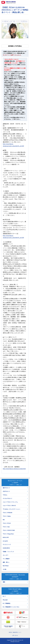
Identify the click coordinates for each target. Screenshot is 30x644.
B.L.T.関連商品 (7, 603)
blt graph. (5, 600)
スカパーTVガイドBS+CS (9, 506)
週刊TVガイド (6, 488)
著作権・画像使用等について (15, 632)
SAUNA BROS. (7, 548)
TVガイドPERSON (7, 513)
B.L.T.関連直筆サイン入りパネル (11, 607)
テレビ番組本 (6, 559)
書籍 (4, 582)
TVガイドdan (6, 527)
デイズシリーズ (7, 545)
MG (4, 520)
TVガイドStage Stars (8, 534)
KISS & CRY (6, 537)
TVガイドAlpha (7, 516)
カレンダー (6, 555)
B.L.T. (4, 596)
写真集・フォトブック (8, 552)
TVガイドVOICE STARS (9, 530)
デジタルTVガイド (7, 498)
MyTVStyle (6, 566)
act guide (5, 541)
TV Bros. (5, 495)
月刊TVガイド (6, 491)
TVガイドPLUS (7, 523)
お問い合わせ (15, 635)
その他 (4, 569)
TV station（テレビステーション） (12, 509)
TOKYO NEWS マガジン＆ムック (8, 2)
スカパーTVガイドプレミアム (10, 502)
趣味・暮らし (6, 562)
